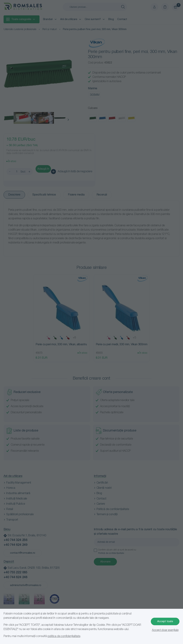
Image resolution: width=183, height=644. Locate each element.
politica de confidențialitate (64, 636)
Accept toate (165, 621)
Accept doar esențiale (165, 630)
